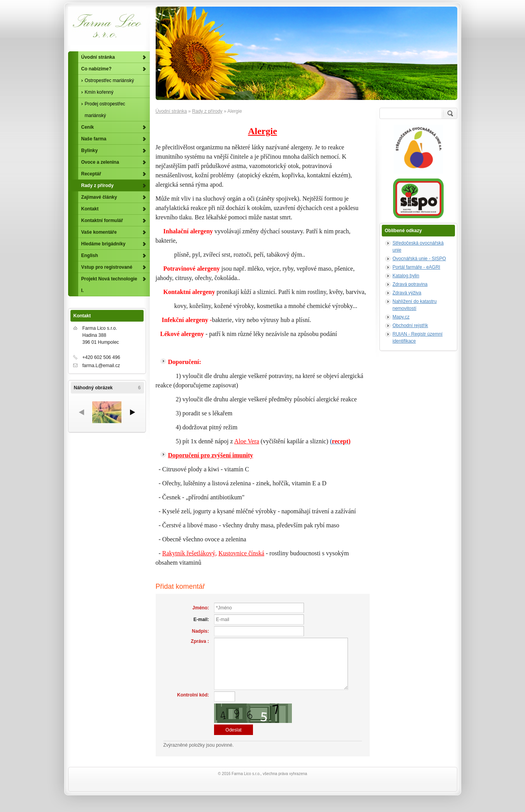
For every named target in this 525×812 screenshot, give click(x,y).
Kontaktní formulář (102, 220)
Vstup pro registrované (107, 267)
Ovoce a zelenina (100, 162)
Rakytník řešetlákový (189, 553)
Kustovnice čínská (241, 553)
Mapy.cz (401, 317)
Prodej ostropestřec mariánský (105, 110)
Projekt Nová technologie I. (109, 285)
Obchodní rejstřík (410, 325)
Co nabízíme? (97, 69)
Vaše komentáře (99, 232)
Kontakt (90, 209)
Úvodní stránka (171, 111)
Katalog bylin (406, 276)
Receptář (91, 174)
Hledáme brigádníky (104, 244)
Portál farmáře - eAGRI (417, 267)
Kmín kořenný (99, 92)
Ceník (88, 127)
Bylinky (90, 150)
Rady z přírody (207, 111)
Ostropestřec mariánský (110, 80)
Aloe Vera (247, 441)
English (90, 255)
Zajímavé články (99, 197)
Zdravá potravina (410, 284)
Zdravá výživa (407, 293)
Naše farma (94, 139)
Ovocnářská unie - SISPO (419, 259)
